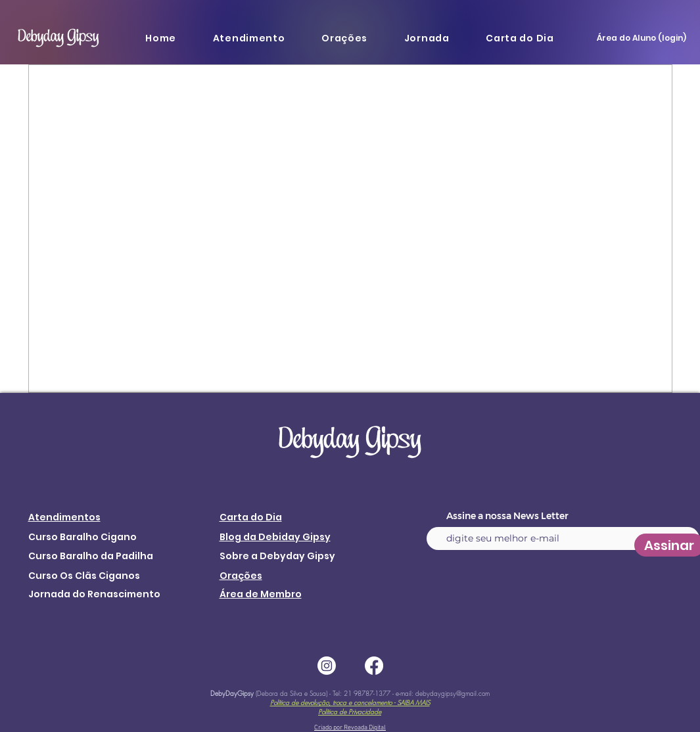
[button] (249, 38)
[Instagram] (327, 666)
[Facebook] (374, 666)
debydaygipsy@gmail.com (453, 693)
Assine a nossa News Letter (507, 516)
